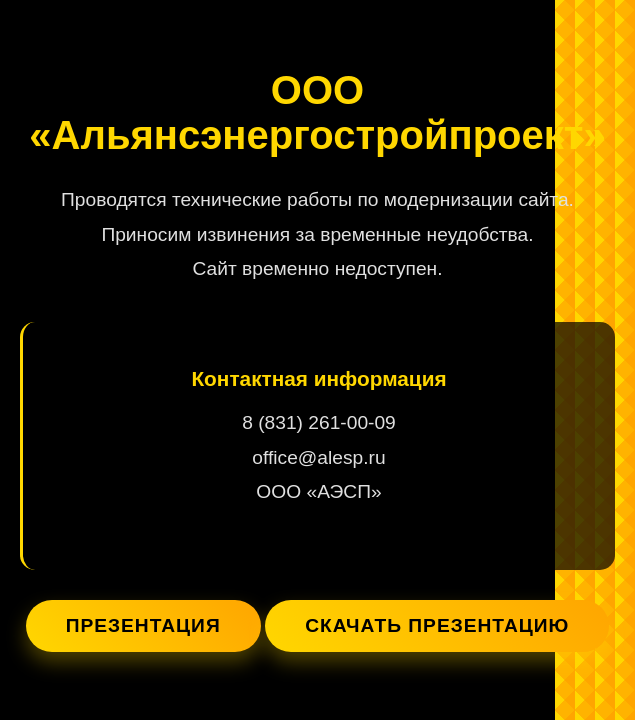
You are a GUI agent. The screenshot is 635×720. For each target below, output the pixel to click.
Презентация (143, 625)
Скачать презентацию (437, 625)
